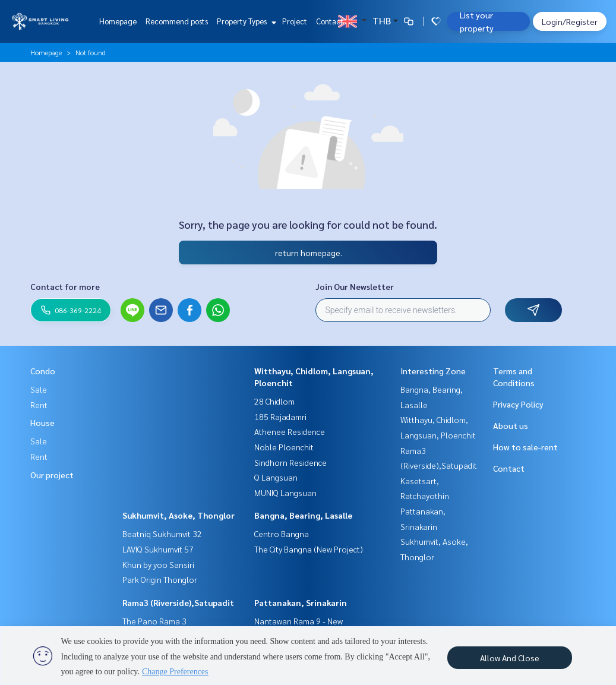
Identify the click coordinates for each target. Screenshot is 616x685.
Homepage (118, 21)
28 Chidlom (274, 401)
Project (295, 21)
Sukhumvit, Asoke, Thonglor (179, 515)
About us (511, 425)
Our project (52, 475)
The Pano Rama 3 (154, 621)
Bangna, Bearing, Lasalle (303, 515)
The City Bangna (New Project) (309, 549)
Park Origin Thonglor (160, 579)
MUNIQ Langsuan (285, 493)
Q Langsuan (276, 477)
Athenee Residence (290, 431)
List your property (477, 21)
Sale (39, 389)
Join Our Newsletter (355, 286)
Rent (39, 405)
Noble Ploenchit (284, 447)
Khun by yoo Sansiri (158, 564)
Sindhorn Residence (290, 462)
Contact (330, 21)
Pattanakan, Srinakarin (301, 602)
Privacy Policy (518, 404)
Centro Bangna (282, 534)
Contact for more (65, 286)
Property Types (245, 21)
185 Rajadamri (280, 416)
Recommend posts (177, 21)
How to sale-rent (525, 447)
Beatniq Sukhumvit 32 (162, 534)
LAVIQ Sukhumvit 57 (158, 549)
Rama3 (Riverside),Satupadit (178, 602)
